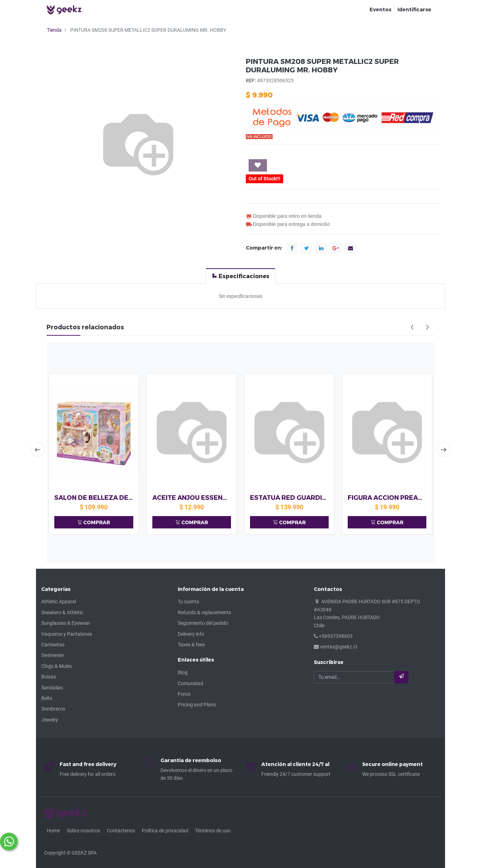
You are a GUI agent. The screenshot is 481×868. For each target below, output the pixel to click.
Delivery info (191, 634)
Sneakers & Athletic (62, 612)
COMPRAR (94, 522)
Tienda (54, 30)
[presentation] (38, 450)
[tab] (240, 276)
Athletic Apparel (59, 601)
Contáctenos (121, 831)
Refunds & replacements (204, 612)
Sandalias (52, 688)
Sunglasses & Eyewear (66, 623)
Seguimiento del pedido (203, 623)
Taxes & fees (191, 645)
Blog (183, 672)
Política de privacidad (165, 831)
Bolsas (49, 677)
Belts (47, 698)
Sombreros (53, 709)
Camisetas (53, 645)
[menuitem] (380, 10)
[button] (258, 166)
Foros (184, 694)
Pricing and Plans (197, 705)
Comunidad (190, 683)
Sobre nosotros (83, 831)
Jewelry (50, 720)
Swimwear (53, 655)
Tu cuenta (188, 601)
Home (53, 831)
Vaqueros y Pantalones (67, 634)
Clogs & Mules (57, 666)
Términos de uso (213, 831)
